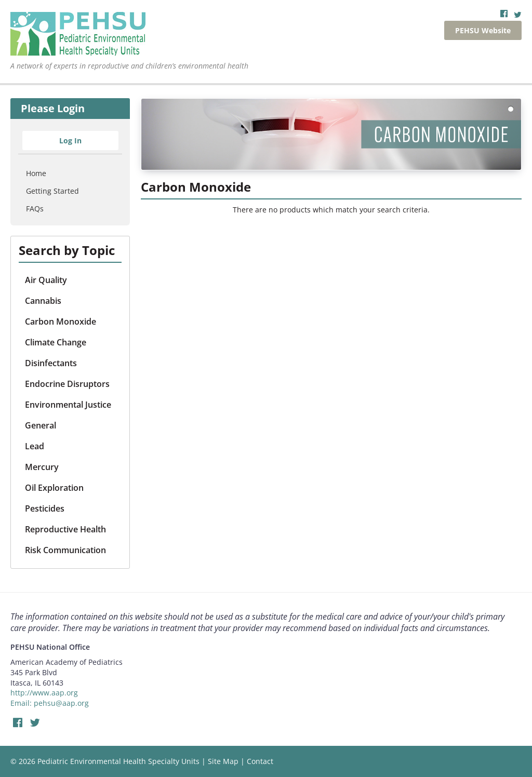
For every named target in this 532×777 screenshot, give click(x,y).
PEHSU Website (483, 30)
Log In (70, 140)
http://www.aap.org (44, 693)
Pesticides (45, 508)
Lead (35, 446)
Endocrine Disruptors (67, 384)
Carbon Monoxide (61, 321)
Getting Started (52, 191)
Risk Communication (65, 550)
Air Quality (46, 280)
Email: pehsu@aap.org (50, 703)
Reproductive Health (65, 529)
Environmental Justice (68, 405)
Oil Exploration (54, 488)
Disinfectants (51, 363)
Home (36, 173)
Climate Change (56, 342)
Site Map (223, 761)
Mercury (42, 467)
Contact (260, 761)
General (41, 425)
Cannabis (43, 301)
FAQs (35, 209)
